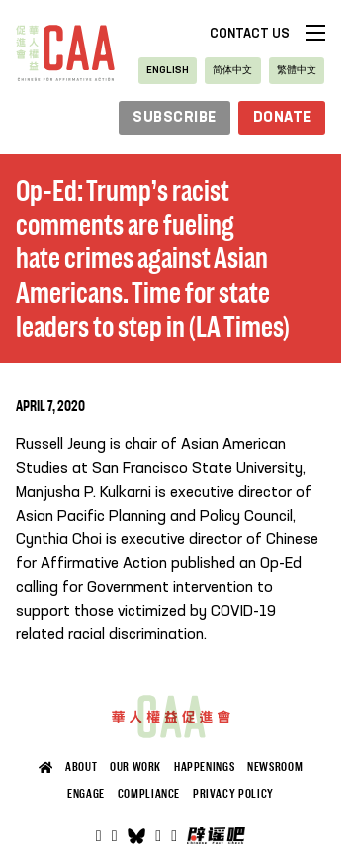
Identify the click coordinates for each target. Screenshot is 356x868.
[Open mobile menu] (315, 33)
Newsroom (275, 767)
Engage (86, 794)
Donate (282, 118)
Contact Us (250, 34)
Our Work (135, 767)
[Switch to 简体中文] (232, 71)
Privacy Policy (233, 794)
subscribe (175, 118)
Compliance (149, 794)
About (81, 767)
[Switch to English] (168, 71)
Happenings (204, 767)
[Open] (174, 836)
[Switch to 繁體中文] (297, 71)
